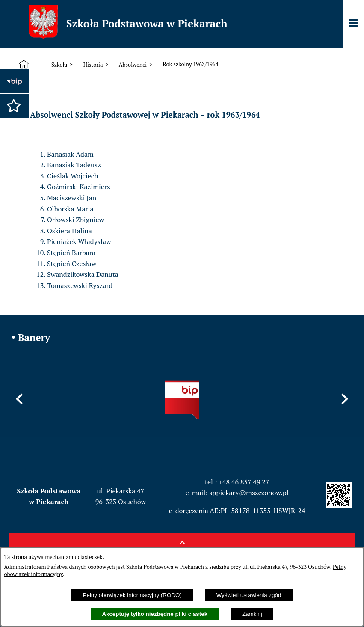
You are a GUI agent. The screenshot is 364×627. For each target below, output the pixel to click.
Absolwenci (133, 65)
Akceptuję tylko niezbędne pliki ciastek (155, 614)
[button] (11, 101)
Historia (93, 65)
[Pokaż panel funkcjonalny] (353, 24)
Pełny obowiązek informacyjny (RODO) (132, 595)
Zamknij (252, 614)
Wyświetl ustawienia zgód (249, 595)
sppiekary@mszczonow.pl (249, 493)
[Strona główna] (25, 65)
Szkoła (59, 65)
